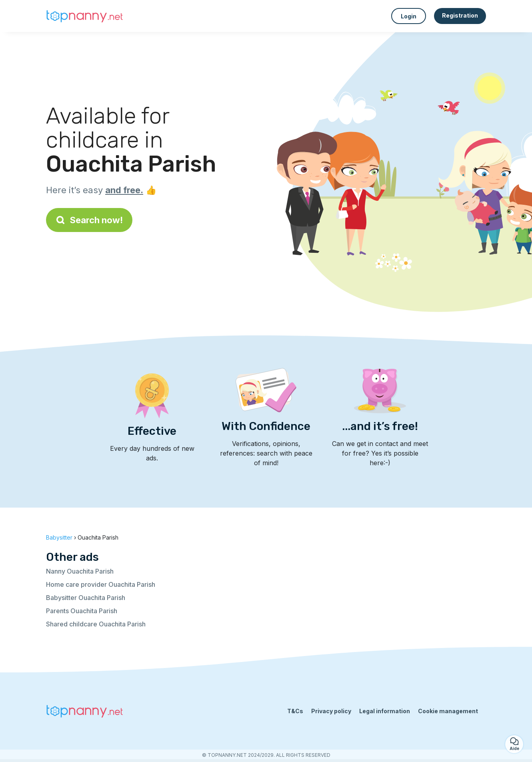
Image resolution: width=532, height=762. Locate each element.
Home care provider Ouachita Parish (101, 584)
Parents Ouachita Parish (82, 611)
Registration (460, 15)
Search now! (89, 220)
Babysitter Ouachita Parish (86, 598)
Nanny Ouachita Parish (80, 571)
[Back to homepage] (86, 16)
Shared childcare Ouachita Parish (96, 624)
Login (409, 16)
